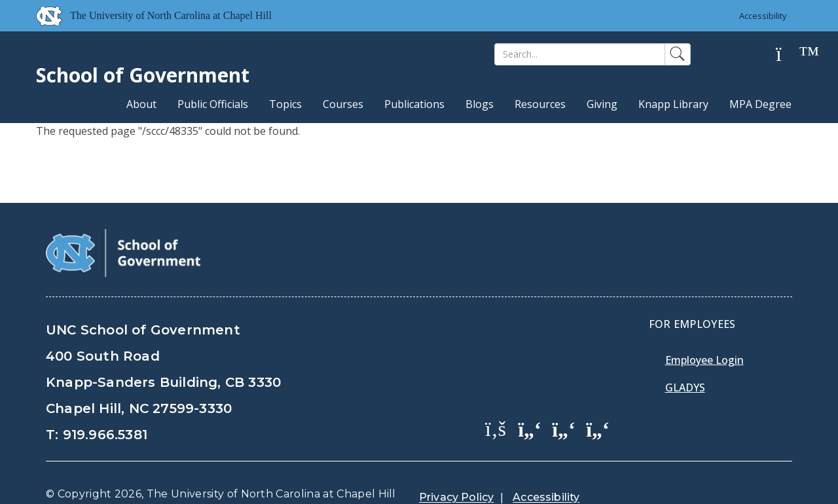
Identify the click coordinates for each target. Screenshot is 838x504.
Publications (414, 104)
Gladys (685, 355)
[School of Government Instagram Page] (598, 395)
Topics (285, 104)
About (141, 104)
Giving (602, 104)
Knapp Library (673, 104)
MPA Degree (760, 104)
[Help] (789, 55)
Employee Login (704, 327)
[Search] (580, 54)
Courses (343, 104)
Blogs (480, 104)
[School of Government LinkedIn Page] (564, 395)
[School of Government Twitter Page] (530, 395)
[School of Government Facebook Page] (496, 395)
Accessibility (763, 16)
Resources (540, 104)
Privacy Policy (456, 464)
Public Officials (213, 104)
